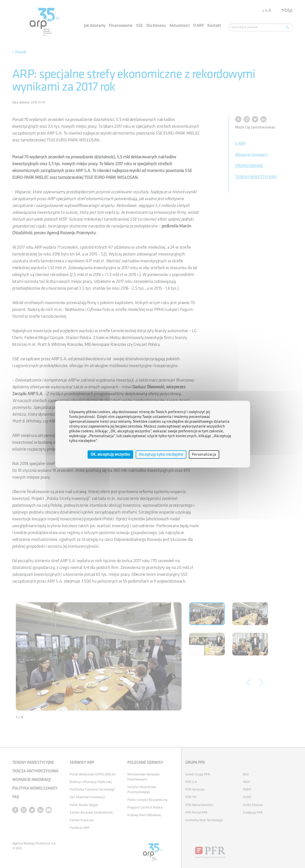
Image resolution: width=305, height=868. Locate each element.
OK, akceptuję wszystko (110, 454)
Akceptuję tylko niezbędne (161, 454)
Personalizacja (204, 454)
